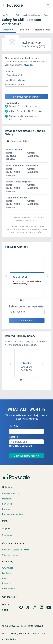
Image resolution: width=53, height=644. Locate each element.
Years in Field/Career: (16, 85)
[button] (8, 29)
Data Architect (14, 150)
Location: (9, 71)
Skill (18, 15)
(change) (22, 80)
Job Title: (14, 426)
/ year (38, 43)
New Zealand (7, 15)
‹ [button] (23, 275)
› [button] (30, 275)
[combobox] (26, 75)
